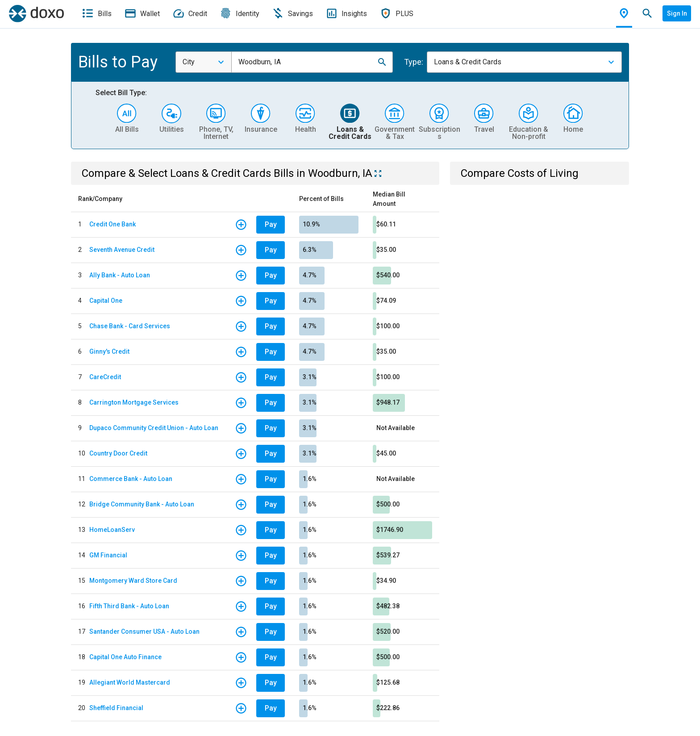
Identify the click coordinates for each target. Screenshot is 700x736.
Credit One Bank (112, 224)
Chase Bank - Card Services (130, 326)
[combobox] (204, 62)
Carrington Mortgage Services (134, 402)
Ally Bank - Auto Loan (120, 275)
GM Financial (108, 555)
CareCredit (105, 377)
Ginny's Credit (109, 351)
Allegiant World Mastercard (130, 682)
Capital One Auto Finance (125, 657)
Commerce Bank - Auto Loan (131, 479)
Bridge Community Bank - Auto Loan (142, 504)
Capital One (106, 301)
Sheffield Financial (116, 708)
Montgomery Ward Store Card (133, 581)
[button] (382, 62)
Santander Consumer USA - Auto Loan (144, 631)
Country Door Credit (118, 453)
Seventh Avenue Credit (122, 250)
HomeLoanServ (112, 530)
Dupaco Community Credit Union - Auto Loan (154, 428)
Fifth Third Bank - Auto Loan (129, 606)
